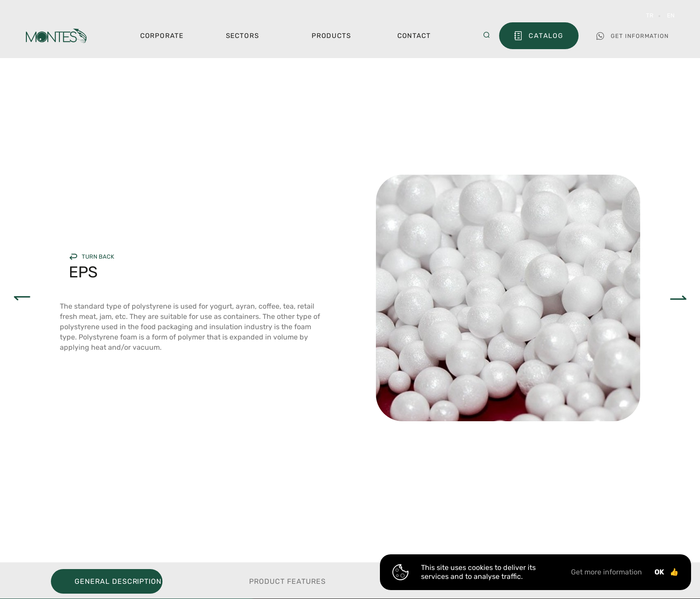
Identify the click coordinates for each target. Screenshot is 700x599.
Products (331, 36)
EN (671, 15)
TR (650, 15)
